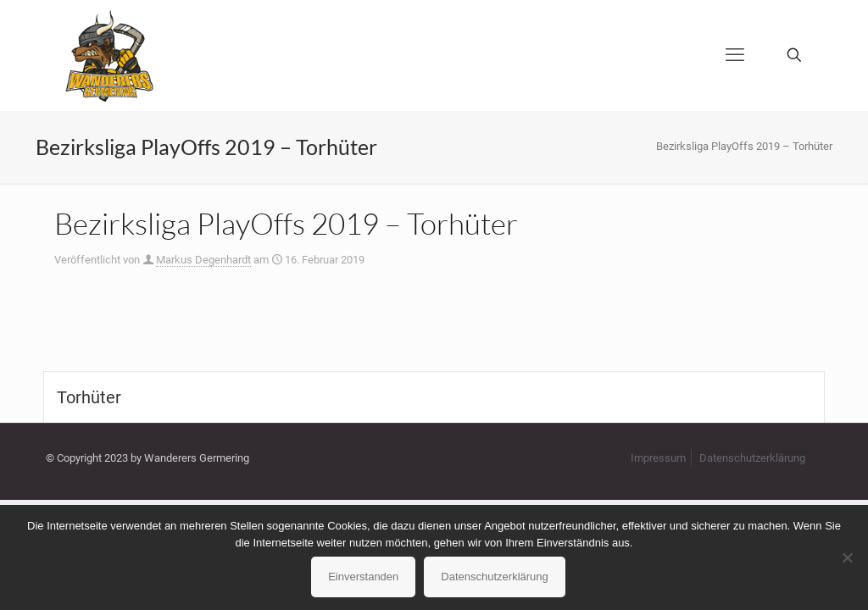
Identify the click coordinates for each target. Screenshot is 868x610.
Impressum (658, 458)
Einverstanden (363, 577)
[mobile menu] (735, 55)
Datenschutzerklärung (752, 458)
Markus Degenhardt (203, 260)
